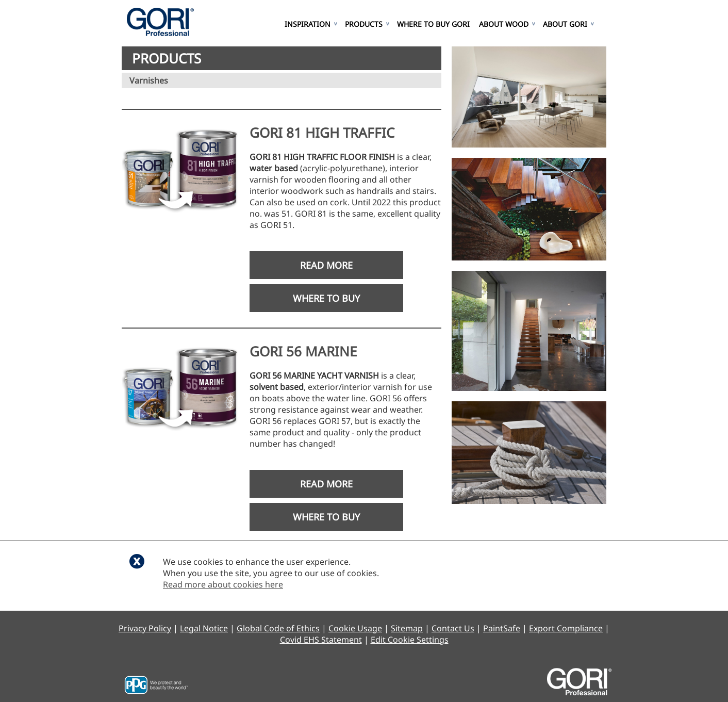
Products (364, 24)
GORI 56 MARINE (303, 351)
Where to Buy (326, 298)
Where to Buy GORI (433, 24)
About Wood (504, 24)
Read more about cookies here (223, 584)
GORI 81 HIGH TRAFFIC (322, 133)
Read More (326, 265)
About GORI (565, 24)
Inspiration (308, 24)
